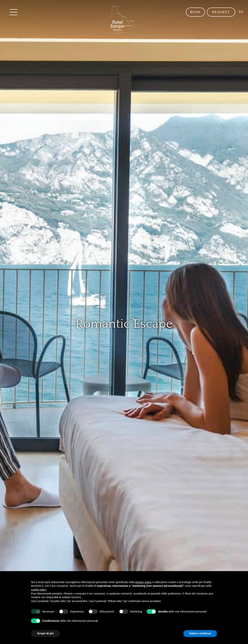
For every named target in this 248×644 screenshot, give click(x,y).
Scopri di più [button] (45, 633)
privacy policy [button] (144, 582)
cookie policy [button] (39, 590)
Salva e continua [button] (200, 633)
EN (240, 12)
